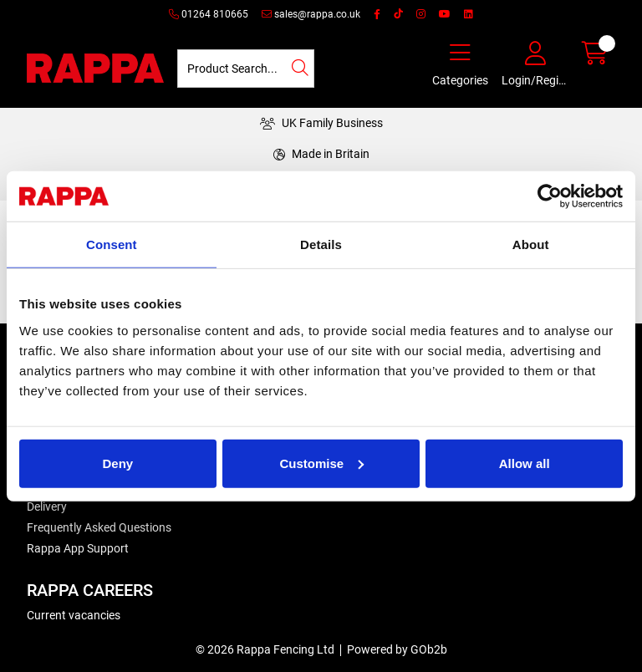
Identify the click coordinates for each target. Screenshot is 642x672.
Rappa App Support (78, 548)
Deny (117, 463)
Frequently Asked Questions (99, 527)
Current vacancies (74, 615)
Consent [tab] (112, 244)
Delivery (47, 507)
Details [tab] (321, 244)
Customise (321, 463)
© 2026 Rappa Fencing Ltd (265, 649)
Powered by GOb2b (397, 649)
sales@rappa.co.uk (311, 14)
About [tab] (531, 244)
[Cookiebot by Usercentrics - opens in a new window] (550, 196)
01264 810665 (209, 14)
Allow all (525, 463)
